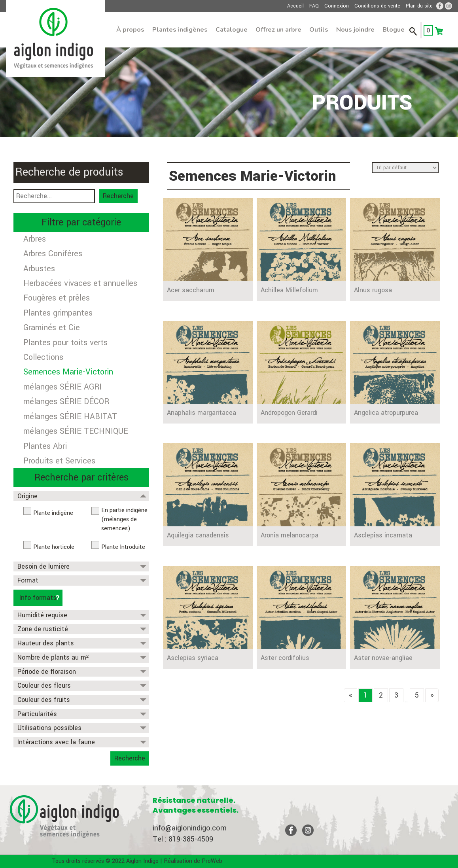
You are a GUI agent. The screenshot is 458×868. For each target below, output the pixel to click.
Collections (43, 357)
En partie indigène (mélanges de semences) (124, 519)
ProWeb (212, 861)
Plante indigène (53, 513)
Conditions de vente (377, 6)
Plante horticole (54, 547)
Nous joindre (355, 30)
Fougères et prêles (57, 298)
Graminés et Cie (52, 328)
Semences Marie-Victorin (68, 372)
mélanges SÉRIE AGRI (62, 387)
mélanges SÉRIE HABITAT (70, 417)
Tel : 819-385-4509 (183, 839)
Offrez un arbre (278, 30)
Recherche (118, 196)
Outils (319, 30)
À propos (130, 30)
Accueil (295, 6)
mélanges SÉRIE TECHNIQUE (76, 431)
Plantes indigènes (180, 30)
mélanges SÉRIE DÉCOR (66, 402)
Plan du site (419, 6)
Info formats (38, 598)
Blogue (394, 30)
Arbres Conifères (53, 254)
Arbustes (39, 269)
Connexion (337, 6)
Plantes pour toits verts (65, 343)
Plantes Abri (45, 446)
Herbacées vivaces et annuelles (80, 283)
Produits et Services (59, 461)
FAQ (314, 6)
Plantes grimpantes (58, 313)
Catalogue (232, 30)
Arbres (35, 239)
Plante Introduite (123, 547)
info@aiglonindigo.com (190, 828)
